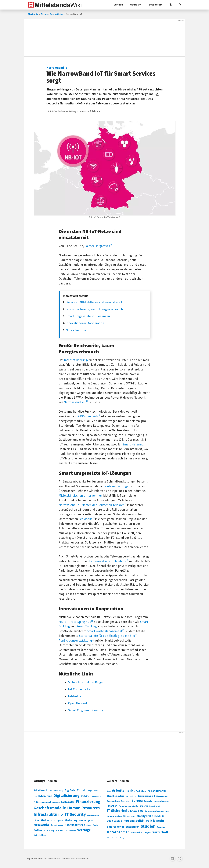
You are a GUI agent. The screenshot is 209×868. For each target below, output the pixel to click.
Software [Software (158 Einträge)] (39, 830)
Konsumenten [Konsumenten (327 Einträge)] (114, 816)
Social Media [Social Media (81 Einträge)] (92, 825)
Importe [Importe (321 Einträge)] (144, 806)
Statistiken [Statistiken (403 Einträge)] (132, 827)
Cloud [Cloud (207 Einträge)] (81, 790)
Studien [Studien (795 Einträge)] (148, 826)
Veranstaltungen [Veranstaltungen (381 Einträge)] (141, 833)
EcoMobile (86, 519)
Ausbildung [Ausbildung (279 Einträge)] (141, 791)
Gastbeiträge (57, 14)
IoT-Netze (75, 696)
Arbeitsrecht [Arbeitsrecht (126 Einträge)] (41, 790)
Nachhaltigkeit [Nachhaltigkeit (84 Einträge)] (86, 821)
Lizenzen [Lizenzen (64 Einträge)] (51, 821)
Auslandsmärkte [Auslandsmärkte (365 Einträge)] (157, 791)
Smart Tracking (87, 626)
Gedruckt (136, 5)
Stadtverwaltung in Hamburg (107, 561)
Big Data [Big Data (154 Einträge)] (70, 790)
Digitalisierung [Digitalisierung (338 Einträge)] (66, 796)
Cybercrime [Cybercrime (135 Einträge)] (45, 796)
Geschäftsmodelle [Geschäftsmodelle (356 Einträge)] (50, 808)
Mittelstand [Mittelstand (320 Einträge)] (129, 816)
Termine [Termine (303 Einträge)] (161, 827)
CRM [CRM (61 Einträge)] (35, 796)
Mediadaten (82, 859)
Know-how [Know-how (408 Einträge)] (137, 811)
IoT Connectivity (79, 689)
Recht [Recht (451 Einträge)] (160, 821)
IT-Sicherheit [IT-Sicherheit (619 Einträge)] (118, 811)
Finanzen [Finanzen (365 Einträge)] (112, 806)
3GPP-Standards (88, 416)
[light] (171, 5)
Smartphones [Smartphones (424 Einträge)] (116, 827)
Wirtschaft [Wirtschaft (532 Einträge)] (160, 832)
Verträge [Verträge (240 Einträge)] (84, 830)
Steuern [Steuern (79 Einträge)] (59, 831)
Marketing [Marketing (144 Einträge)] (71, 820)
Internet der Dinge (76, 360)
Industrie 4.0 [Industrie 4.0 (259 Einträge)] (154, 806)
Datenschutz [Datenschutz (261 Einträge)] (131, 796)
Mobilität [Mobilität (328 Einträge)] (159, 816)
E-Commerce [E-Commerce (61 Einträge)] (96, 796)
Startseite (33, 14)
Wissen (44, 14)
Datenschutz (53, 859)
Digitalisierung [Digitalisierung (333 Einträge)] (145, 796)
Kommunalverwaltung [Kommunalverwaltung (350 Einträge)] (157, 811)
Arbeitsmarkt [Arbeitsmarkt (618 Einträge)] (123, 790)
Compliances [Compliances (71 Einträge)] (92, 791)
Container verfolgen (117, 486)
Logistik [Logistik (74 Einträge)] (60, 821)
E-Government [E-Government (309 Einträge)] (161, 796)
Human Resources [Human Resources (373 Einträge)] (83, 808)
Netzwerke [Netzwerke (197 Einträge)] (42, 825)
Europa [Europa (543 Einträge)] (137, 801)
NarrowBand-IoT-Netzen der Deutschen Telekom (92, 505)
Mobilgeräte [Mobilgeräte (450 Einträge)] (145, 816)
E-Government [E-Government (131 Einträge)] (42, 802)
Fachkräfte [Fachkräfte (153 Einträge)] (68, 802)
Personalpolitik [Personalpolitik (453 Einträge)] (134, 821)
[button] (180, 5)
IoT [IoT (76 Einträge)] (62, 815)
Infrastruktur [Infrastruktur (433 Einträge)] (46, 814)
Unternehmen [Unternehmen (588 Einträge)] (118, 832)
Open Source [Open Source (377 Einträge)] (114, 821)
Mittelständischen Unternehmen (81, 496)
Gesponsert (155, 5)
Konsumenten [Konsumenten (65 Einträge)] (93, 815)
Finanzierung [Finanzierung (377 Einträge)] (88, 802)
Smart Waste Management (105, 631)
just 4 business (37, 859)
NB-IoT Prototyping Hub (75, 622)
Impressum (68, 859)
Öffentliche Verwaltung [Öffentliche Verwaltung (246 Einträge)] (116, 838)
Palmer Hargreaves (97, 246)
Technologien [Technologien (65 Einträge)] (70, 831)
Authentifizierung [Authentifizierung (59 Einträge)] (57, 791)
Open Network (78, 703)
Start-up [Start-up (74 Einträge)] (51, 831)
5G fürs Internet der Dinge (85, 682)
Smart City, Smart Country (86, 710)
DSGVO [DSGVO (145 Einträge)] (85, 796)
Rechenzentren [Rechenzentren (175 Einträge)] (75, 825)
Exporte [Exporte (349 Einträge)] (148, 801)
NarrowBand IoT (75, 402)
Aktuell (119, 5)
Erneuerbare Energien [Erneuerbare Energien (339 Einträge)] (118, 801)
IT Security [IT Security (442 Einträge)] (75, 814)
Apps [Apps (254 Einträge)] (109, 791)
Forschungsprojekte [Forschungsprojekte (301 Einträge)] (128, 806)
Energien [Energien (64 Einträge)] (56, 802)
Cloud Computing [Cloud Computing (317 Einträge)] (116, 796)
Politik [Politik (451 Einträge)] (150, 821)
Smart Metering (133, 444)
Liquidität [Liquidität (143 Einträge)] (40, 820)
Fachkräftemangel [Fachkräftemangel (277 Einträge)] (162, 801)
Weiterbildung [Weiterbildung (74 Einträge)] (40, 835)
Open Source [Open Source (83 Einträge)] (57, 825)
